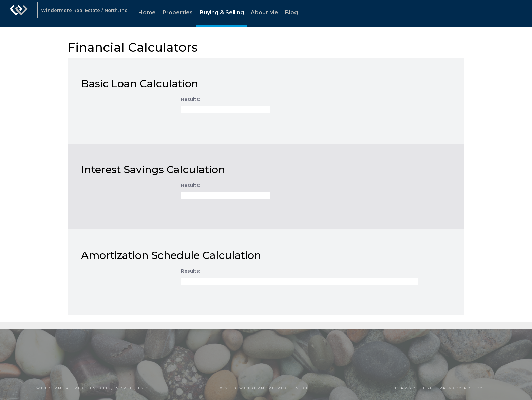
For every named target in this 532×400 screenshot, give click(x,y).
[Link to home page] (19, 14)
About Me (264, 12)
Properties (178, 12)
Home (147, 12)
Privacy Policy (461, 388)
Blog (291, 12)
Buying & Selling (222, 12)
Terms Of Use (414, 388)
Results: (191, 99)
